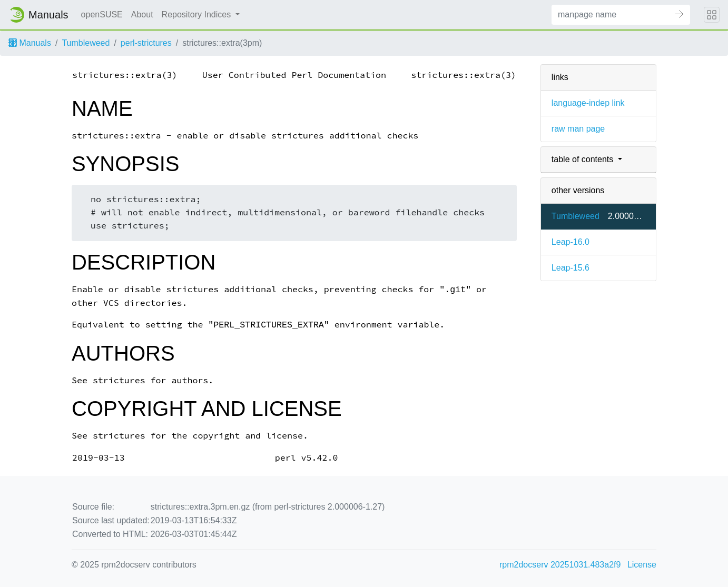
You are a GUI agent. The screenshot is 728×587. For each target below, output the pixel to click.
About (142, 14)
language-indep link (588, 103)
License (642, 565)
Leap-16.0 (570, 242)
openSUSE (102, 14)
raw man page (578, 129)
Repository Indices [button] (198, 14)
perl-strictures (146, 43)
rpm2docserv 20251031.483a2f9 (560, 565)
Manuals (30, 43)
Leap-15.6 (570, 268)
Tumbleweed (86, 43)
